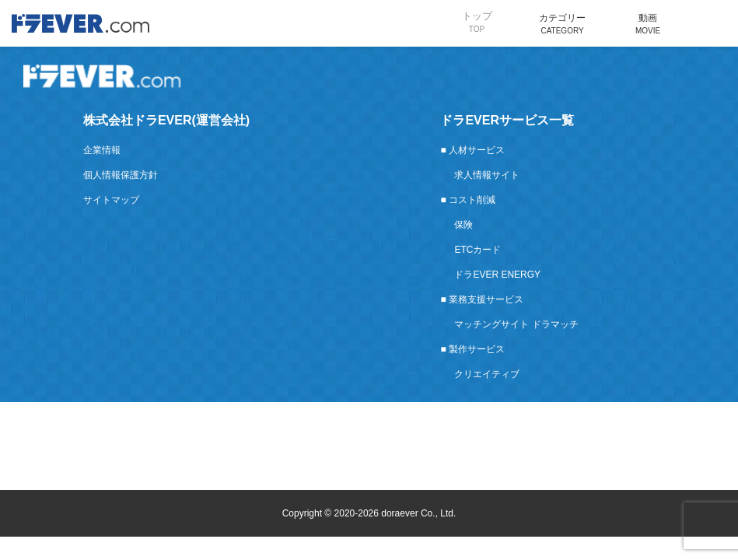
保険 (463, 225)
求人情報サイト (487, 175)
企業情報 (102, 150)
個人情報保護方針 (121, 175)
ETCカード (477, 250)
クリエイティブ (487, 374)
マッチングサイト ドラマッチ (516, 324)
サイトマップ (111, 200)
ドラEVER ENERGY (497, 275)
